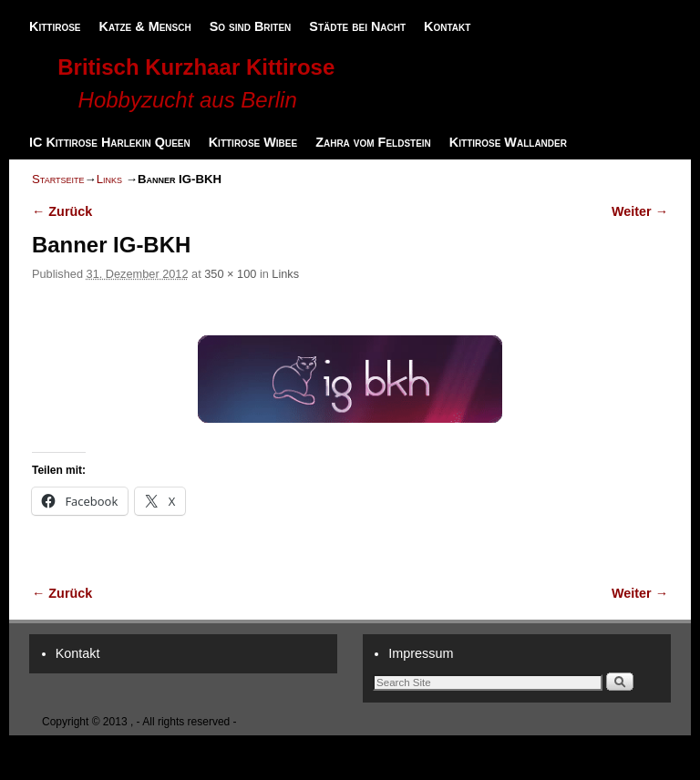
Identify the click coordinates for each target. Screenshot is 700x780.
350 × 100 (230, 274)
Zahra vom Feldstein (373, 142)
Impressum (421, 653)
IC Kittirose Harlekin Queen (110, 142)
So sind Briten (251, 26)
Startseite (58, 179)
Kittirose (55, 26)
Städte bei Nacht (357, 26)
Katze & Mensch (145, 26)
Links (109, 179)
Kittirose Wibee (253, 142)
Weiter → (640, 211)
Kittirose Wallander (508, 142)
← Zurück (62, 211)
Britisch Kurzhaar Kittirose (196, 67)
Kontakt (447, 26)
